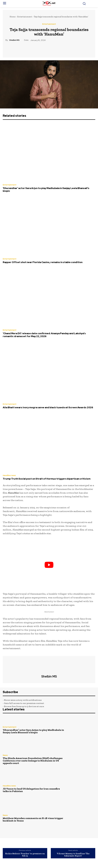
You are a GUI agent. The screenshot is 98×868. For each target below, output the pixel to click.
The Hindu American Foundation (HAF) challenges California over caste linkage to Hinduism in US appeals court (33, 761)
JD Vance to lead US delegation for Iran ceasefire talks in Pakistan (31, 790)
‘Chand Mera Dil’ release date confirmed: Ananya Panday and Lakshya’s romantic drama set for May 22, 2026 (44, 335)
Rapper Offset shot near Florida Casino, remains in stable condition (43, 262)
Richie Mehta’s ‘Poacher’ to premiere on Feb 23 (25, 855)
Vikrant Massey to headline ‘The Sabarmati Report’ (73, 855)
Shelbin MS (14, 40)
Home (13, 17)
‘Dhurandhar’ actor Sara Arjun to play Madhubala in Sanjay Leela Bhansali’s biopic (46, 190)
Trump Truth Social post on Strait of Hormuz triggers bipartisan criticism (47, 479)
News (5, 755)
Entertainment (25, 17)
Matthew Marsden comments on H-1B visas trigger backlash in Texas (33, 819)
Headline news (9, 475)
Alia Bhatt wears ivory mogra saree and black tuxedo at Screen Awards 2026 (48, 407)
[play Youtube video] (49, 565)
